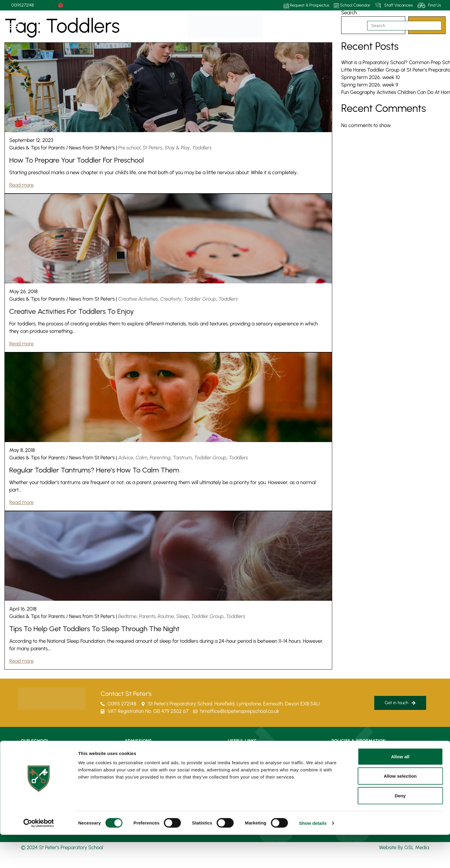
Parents (147, 616)
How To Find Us (243, 753)
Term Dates (240, 767)
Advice (126, 458)
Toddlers (202, 148)
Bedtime (128, 616)
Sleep (183, 616)
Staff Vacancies (394, 5)
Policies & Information (352, 753)
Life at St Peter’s (37, 753)
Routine (166, 616)
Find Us (429, 5)
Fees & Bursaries (140, 767)
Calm (142, 458)
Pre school (130, 148)
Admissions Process (143, 753)
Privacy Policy (345, 767)
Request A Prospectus (307, 6)
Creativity (171, 299)
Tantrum (182, 458)
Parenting (160, 458)
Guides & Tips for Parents (37, 148)
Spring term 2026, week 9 (370, 85)
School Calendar (352, 6)
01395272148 (23, 5)
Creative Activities (138, 299)
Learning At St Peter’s (42, 767)
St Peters (153, 148)
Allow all (400, 790)
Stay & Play (177, 148)
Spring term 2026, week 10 (371, 77)
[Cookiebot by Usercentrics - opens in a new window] (39, 856)
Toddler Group (200, 299)
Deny (400, 829)
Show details (313, 856)
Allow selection (400, 809)
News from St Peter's (92, 148)
